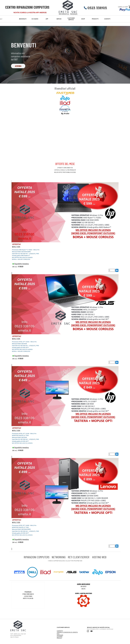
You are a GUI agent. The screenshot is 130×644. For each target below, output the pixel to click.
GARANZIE (60, 635)
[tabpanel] (65, 100)
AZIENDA (18, 66)
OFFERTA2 (17, 336)
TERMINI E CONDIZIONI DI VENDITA (67, 632)
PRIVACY (59, 638)
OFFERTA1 (16, 244)
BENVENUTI (23, 19)
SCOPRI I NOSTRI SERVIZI (83, 584)
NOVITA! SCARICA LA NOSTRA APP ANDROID (30, 12)
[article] (65, 227)
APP (47, 19)
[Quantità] (112, 270)
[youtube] (92, 631)
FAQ (58, 634)
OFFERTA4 (17, 520)
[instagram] (88, 631)
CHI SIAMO (35, 19)
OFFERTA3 (16, 428)
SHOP (83, 19)
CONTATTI (107, 19)
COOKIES (60, 636)
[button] (19, 572)
